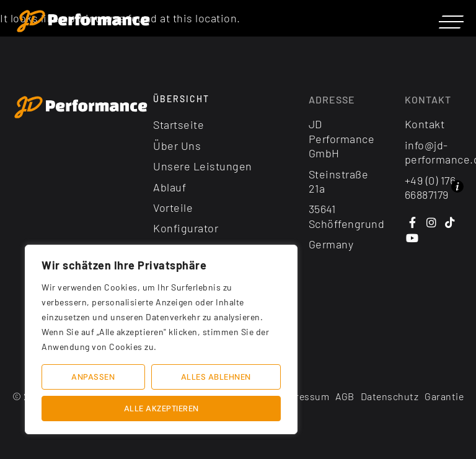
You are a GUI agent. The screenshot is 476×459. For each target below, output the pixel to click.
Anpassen (93, 377)
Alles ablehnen (216, 377)
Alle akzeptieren (161, 409)
